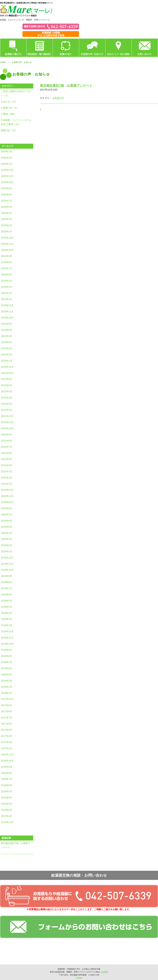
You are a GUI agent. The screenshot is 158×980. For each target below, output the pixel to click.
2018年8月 (6, 656)
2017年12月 (7, 699)
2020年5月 (6, 527)
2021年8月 (6, 441)
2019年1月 (6, 625)
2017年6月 (6, 724)
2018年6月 (6, 668)
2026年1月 (6, 164)
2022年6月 (6, 385)
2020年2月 (6, 545)
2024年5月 (6, 275)
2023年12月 (7, 305)
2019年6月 (6, 595)
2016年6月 (6, 785)
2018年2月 (6, 687)
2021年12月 (7, 416)
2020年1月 (6, 551)
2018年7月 (6, 662)
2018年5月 (6, 675)
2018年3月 (6, 681)
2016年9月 (6, 767)
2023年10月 (7, 318)
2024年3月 (6, 287)
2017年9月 (6, 705)
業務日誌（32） (9, 130)
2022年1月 (6, 410)
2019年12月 (7, 558)
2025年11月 (7, 176)
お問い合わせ (145, 48)
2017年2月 (6, 742)
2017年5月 (6, 730)
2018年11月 (7, 638)
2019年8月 (6, 582)
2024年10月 (7, 250)
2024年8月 (6, 262)
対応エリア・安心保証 (118, 48)
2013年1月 (6, 816)
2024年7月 (6, 268)
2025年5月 (6, 207)
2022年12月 (7, 367)
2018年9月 (6, 650)
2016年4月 (6, 798)
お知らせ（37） (9, 102)
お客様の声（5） (10, 108)
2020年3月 (6, 539)
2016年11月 (7, 754)
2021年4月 (6, 465)
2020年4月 (6, 533)
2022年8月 (6, 379)
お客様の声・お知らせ (92, 48)
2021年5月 (6, 459)
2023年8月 (6, 330)
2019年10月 (7, 570)
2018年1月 (6, 693)
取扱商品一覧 (40, 48)
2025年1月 (6, 231)
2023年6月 (6, 336)
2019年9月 (6, 576)
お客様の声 (58, 98)
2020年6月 (6, 521)
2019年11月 (7, 564)
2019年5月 (6, 601)
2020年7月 (6, 515)
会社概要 (104, 972)
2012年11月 (7, 822)
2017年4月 (6, 736)
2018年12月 (7, 631)
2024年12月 (7, 238)
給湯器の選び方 (13, 48)
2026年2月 (6, 158)
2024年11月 (7, 244)
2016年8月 (6, 773)
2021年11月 (7, 422)
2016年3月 (6, 804)
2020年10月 (7, 502)
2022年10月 (7, 373)
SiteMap (79, 978)
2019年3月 (6, 613)
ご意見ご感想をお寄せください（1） (16, 93)
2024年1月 (6, 299)
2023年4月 (6, 348)
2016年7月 (6, 779)
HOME (3, 62)
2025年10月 (7, 182)
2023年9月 (6, 324)
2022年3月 (6, 398)
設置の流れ (66, 48)
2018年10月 (7, 644)
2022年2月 (6, 404)
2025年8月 (6, 195)
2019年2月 (6, 619)
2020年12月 (7, 490)
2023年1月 (6, 361)
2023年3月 (6, 355)
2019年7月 (6, 588)
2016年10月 (7, 761)
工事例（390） (9, 114)
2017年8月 (6, 711)
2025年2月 (6, 225)
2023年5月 (6, 342)
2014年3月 (6, 810)
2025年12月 (7, 170)
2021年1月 (6, 484)
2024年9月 (6, 256)
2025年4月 (6, 213)
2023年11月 (7, 311)
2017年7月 (6, 718)
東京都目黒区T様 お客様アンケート (16, 845)
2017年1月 (6, 748)
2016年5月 (6, 791)
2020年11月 (7, 496)
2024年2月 (6, 293)
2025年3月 (6, 219)
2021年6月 (6, 453)
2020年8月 (6, 508)
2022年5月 (6, 391)
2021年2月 (6, 478)
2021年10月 (7, 428)
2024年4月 (6, 281)
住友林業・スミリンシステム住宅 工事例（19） (16, 122)
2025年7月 (6, 201)
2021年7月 (6, 447)
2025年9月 (6, 188)
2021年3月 (6, 471)
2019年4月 (6, 607)
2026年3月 (6, 151)
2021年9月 (6, 435)
